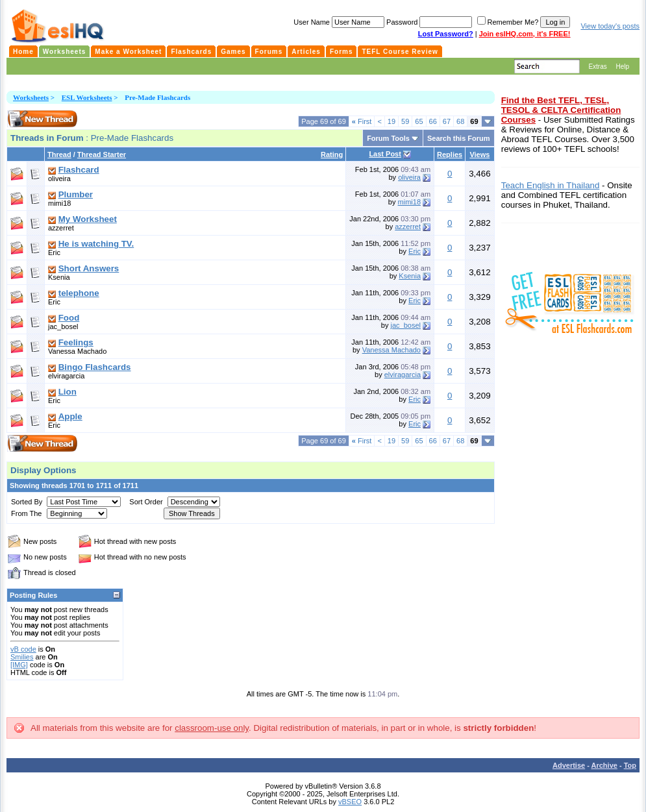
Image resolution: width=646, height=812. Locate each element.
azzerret (61, 228)
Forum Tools (388, 138)
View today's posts (610, 26)
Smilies (22, 657)
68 (460, 121)
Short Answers (89, 268)
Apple (70, 416)
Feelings (76, 342)
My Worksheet (88, 219)
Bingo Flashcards (95, 367)
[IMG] (19, 665)
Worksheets (31, 97)
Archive (604, 765)
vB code (23, 649)
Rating (332, 154)
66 (433, 121)
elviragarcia (66, 376)
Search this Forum (459, 138)
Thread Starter (102, 154)
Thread (59, 154)
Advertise (569, 765)
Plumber (76, 194)
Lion (68, 392)
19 (391, 121)
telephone (79, 293)
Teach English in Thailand (551, 185)
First (362, 121)
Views (479, 154)
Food (69, 318)
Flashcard (79, 170)
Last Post (385, 154)
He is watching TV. (96, 244)
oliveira (59, 178)
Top (630, 765)
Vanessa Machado (77, 351)
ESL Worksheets (87, 97)
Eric (54, 252)
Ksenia (59, 277)
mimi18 (59, 203)
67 (447, 121)
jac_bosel (63, 326)
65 (419, 121)
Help (622, 67)
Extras (597, 67)
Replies (450, 154)
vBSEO (350, 802)
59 (405, 121)
